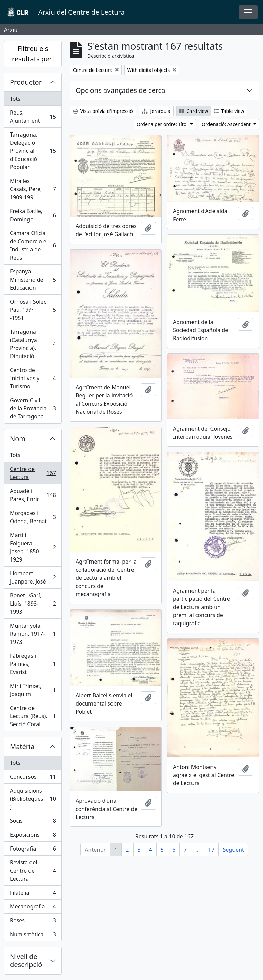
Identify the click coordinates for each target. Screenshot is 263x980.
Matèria (22, 746)
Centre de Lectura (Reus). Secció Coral (33, 716)
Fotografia (33, 850)
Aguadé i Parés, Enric (33, 495)
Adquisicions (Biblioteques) (33, 799)
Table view (229, 111)
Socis (33, 822)
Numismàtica (33, 936)
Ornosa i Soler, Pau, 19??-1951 (33, 310)
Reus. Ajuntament (33, 117)
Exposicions (33, 836)
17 (211, 850)
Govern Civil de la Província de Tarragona (33, 408)
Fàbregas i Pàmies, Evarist (33, 664)
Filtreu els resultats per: (33, 54)
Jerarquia (156, 111)
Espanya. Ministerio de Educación (33, 280)
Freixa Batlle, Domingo (33, 215)
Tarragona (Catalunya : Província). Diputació (33, 344)
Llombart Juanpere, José (33, 577)
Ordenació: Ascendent (227, 124)
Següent (233, 850)
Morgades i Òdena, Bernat (33, 517)
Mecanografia (33, 908)
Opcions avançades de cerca (120, 90)
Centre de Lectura (33, 473)
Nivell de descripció (26, 961)
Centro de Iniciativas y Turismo (33, 378)
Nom (18, 439)
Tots (15, 99)
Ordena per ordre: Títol (163, 124)
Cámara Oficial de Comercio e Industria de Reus (33, 245)
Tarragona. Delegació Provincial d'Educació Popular (33, 151)
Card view (194, 111)
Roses (33, 922)
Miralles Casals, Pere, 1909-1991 (33, 189)
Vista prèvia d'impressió (103, 111)
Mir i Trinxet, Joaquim (33, 690)
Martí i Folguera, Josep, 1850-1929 (33, 547)
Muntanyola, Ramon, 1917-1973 (33, 634)
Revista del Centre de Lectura (33, 871)
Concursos (33, 778)
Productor (26, 82)
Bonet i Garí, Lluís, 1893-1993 (33, 604)
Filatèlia (33, 894)
